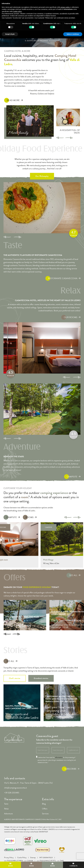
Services (45, 814)
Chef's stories (15, 678)
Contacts (73, 865)
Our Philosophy (42, 176)
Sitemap (33, 858)
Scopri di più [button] (10, 34)
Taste (6, 804)
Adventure (8, 814)
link (79, 829)
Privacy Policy (9, 858)
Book (10, 865)
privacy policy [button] (65, 7)
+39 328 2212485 (12, 793)
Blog (44, 804)
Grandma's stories (41, 678)
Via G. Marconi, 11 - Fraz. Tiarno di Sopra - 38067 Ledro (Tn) (28, 783)
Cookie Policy (22, 858)
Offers (45, 809)
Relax (6, 809)
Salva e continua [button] (73, 34)
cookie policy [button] (17, 11)
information (59, 757)
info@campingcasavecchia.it (16, 788)
